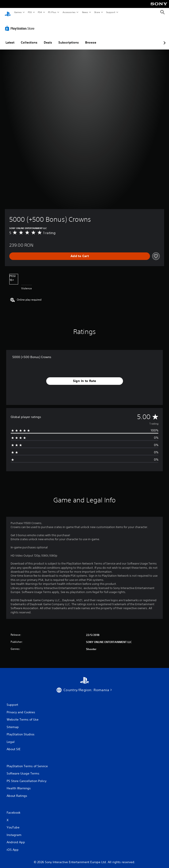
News (85, 12)
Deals (48, 38)
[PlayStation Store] (21, 24)
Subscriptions (69, 38)
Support (110, 12)
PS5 (30, 12)
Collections (29, 38)
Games (18, 12)
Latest (10, 38)
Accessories (69, 12)
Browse (91, 38)
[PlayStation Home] (8, 12)
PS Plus (52, 12)
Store (97, 12)
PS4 (40, 12)
